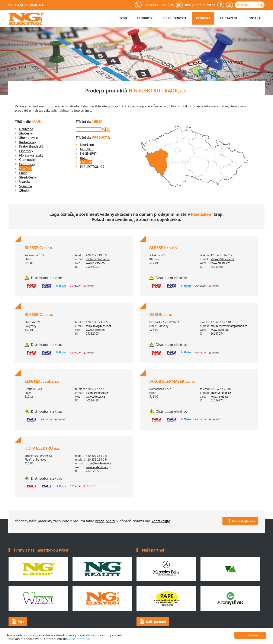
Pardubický (27, 164)
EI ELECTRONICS (92, 167)
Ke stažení (228, 18)
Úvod (123, 18)
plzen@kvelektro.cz (98, 463)
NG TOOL (87, 149)
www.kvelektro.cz (97, 467)
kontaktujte (161, 521)
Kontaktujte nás (243, 521)
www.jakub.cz (219, 397)
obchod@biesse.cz (98, 259)
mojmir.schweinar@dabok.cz (229, 326)
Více (21, 622)
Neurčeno (26, 129)
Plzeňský (26, 168)
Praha (23, 173)
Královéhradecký (31, 146)
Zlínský (24, 190)
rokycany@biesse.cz (99, 326)
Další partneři (156, 622)
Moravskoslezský (31, 155)
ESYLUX (86, 162)
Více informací (79, 639)
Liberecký (26, 151)
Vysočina (26, 186)
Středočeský (28, 177)
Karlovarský (28, 142)
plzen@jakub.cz (221, 393)
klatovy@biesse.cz (222, 259)
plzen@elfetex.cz (97, 393)
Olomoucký (27, 160)
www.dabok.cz (220, 330)
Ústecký (25, 181)
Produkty (145, 18)
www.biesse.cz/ (95, 263)
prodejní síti (105, 521)
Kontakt (254, 18)
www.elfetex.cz (95, 397)
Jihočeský (26, 133)
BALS (84, 158)
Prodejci (203, 18)
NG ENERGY (89, 153)
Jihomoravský (29, 138)
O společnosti (174, 18)
